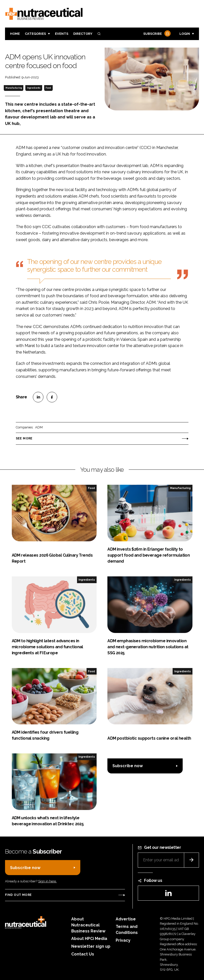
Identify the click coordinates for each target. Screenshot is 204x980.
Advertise (126, 919)
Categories (35, 34)
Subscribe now (128, 766)
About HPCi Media (89, 939)
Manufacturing (14, 88)
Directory (83, 34)
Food (48, 88)
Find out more (18, 895)
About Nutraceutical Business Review (88, 925)
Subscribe (156, 34)
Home (15, 34)
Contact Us (83, 954)
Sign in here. (47, 881)
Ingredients (34, 88)
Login (185, 34)
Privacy (123, 940)
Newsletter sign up (91, 946)
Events (62, 34)
